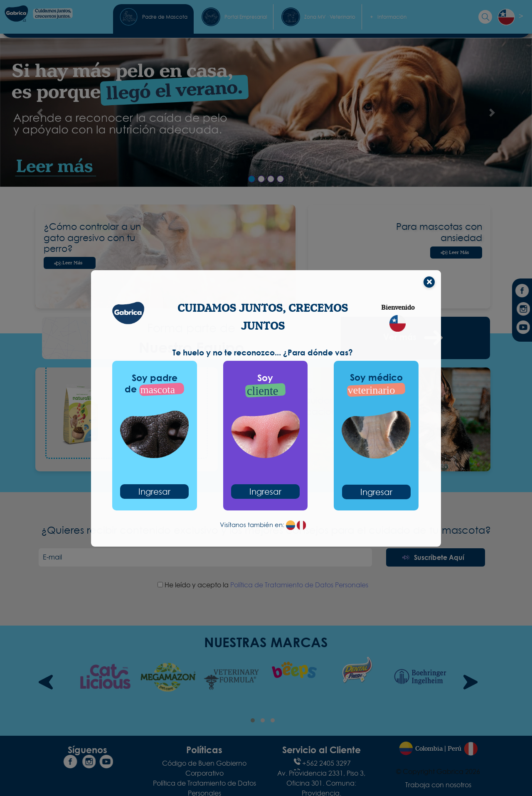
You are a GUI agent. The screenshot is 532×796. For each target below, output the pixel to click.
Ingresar (154, 492)
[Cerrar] (429, 282)
